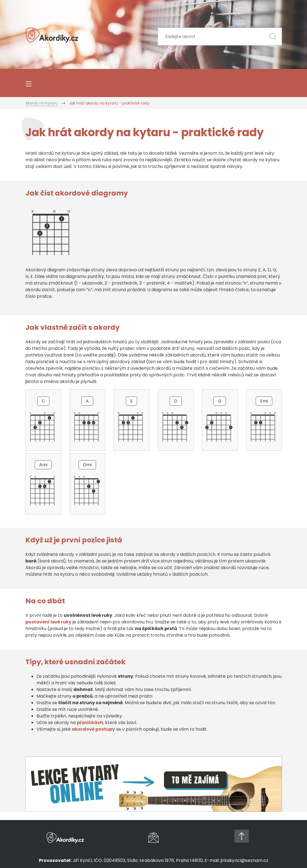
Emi (264, 401)
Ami (43, 465)
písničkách (90, 723)
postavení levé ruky (48, 622)
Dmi (87, 465)
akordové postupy (93, 729)
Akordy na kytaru (42, 103)
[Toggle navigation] (28, 83)
